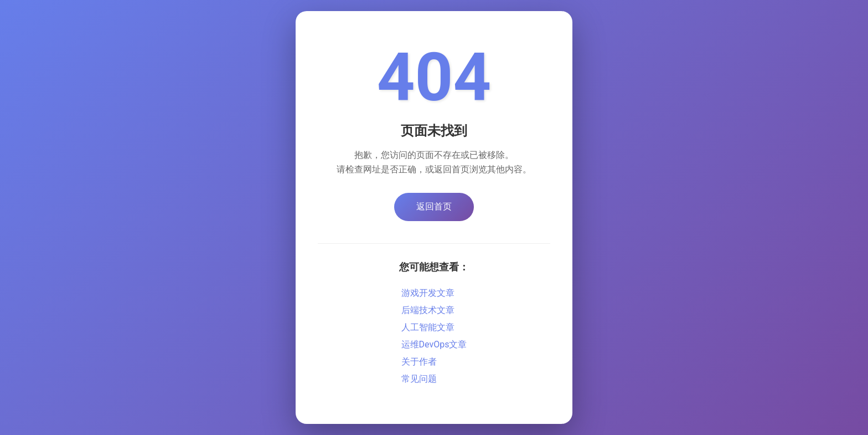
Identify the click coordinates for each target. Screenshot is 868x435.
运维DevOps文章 (434, 344)
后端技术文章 (428, 310)
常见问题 (419, 379)
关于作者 (419, 362)
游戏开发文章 (428, 293)
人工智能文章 (428, 327)
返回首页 (434, 206)
